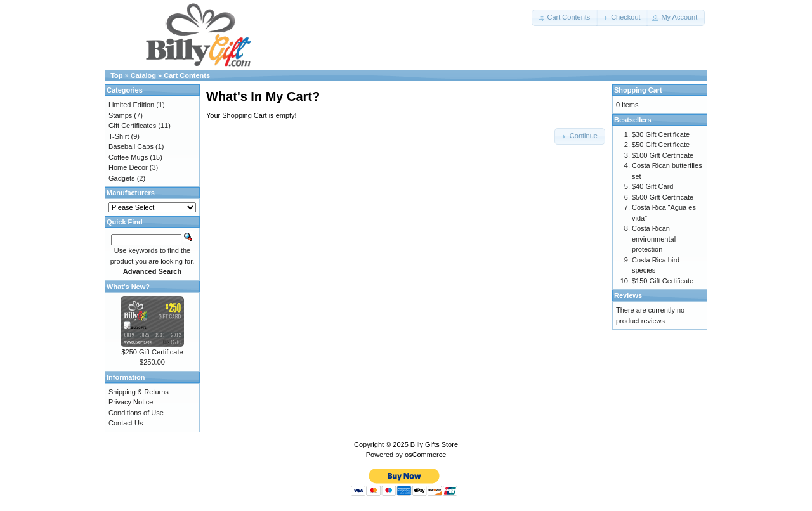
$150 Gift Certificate (663, 281)
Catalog (143, 75)
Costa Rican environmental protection (654, 239)
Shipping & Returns (139, 392)
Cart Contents (187, 75)
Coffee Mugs (128, 157)
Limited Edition (131, 105)
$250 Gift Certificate (152, 352)
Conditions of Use (136, 413)
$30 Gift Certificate (661, 134)
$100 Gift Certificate (663, 155)
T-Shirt (119, 136)
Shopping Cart (638, 90)
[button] (565, 18)
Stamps (120, 115)
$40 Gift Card (652, 186)
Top (116, 75)
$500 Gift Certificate (663, 197)
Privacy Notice (131, 402)
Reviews (628, 295)
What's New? (128, 287)
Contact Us (126, 423)
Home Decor (128, 167)
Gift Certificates (132, 126)
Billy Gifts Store (434, 444)
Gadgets (122, 178)
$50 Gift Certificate (661, 145)
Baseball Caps (131, 146)
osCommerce (425, 455)
